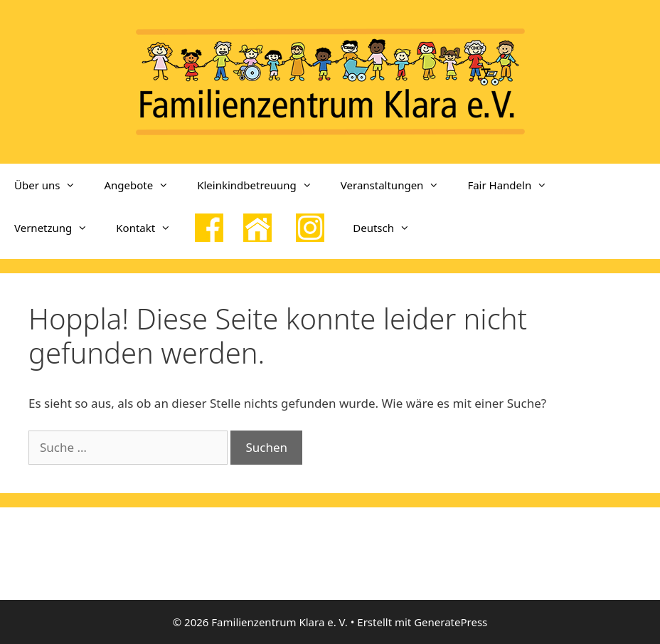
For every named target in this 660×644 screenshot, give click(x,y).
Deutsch (388, 228)
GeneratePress (451, 622)
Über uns (52, 185)
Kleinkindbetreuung (262, 185)
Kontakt (150, 228)
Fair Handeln (514, 185)
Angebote (143, 185)
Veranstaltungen (397, 185)
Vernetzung (58, 228)
